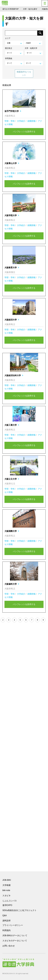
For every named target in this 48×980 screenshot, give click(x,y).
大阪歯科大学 (12, 584)
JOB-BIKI (7, 880)
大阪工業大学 (12, 425)
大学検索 (7, 885)
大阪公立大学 (12, 479)
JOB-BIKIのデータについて (15, 936)
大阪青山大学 (12, 163)
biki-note (6, 890)
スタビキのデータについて (15, 941)
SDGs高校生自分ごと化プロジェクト (20, 910)
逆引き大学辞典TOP (11, 9)
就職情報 (31, 121)
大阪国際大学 (12, 531)
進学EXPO (7, 905)
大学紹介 (21, 121)
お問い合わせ (9, 946)
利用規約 (7, 930)
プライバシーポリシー (13, 925)
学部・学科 (10, 121)
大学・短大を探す (30, 9)
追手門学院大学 (13, 111)
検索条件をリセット (24, 74)
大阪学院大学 (12, 215)
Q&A (5, 915)
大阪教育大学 (12, 268)
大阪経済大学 (12, 320)
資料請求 (7, 921)
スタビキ (7, 895)
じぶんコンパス (10, 901)
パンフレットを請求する (24, 132)
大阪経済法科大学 (14, 375)
